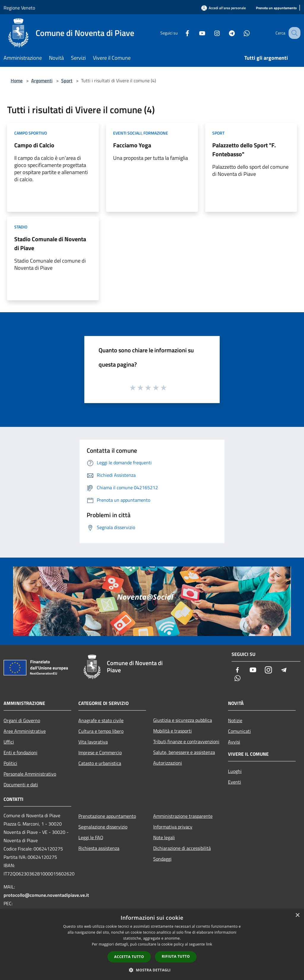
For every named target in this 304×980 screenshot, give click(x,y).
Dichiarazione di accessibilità (182, 848)
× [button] (297, 915)
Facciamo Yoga (132, 145)
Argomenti (42, 81)
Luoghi (235, 771)
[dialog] (152, 945)
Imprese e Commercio (100, 752)
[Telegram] (226, 33)
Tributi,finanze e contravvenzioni (186, 741)
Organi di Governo (22, 720)
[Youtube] (196, 33)
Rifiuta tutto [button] (176, 956)
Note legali (164, 837)
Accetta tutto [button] (129, 957)
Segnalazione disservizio (103, 827)
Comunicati (239, 731)
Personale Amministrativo (30, 774)
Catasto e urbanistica (100, 763)
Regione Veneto (19, 8)
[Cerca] (293, 33)
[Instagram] (211, 33)
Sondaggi (162, 859)
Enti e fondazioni (20, 752)
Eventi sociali (127, 133)
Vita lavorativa (93, 742)
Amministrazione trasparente (183, 816)
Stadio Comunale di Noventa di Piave (50, 243)
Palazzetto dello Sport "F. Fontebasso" (244, 150)
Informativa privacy (173, 827)
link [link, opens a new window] (209, 944)
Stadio (21, 227)
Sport (67, 81)
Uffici (9, 742)
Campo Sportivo (31, 133)
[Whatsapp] (240, 33)
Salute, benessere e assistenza (184, 752)
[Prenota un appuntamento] (276, 8)
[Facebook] (181, 33)
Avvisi (234, 742)
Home (17, 81)
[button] (152, 970)
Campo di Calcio (34, 145)
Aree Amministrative (25, 731)
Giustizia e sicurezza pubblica (183, 720)
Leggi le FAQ (91, 837)
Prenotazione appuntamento (107, 816)
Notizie (235, 720)
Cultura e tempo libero (101, 731)
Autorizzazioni (168, 763)
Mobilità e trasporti (172, 731)
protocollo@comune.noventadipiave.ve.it (46, 895)
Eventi (235, 782)
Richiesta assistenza (99, 848)
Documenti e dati (21, 785)
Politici (10, 763)
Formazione (156, 133)
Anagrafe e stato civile (101, 720)
